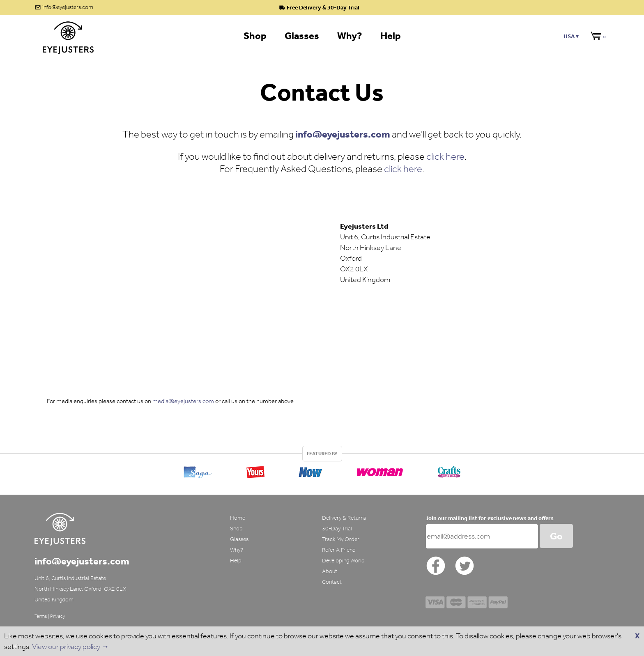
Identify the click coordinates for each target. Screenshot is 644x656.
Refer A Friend (339, 550)
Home (238, 518)
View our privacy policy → (70, 647)
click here (445, 156)
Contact (332, 582)
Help (236, 561)
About (330, 571)
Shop (236, 529)
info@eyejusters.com (68, 7)
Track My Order (341, 539)
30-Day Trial (337, 529)
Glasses (239, 539)
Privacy (58, 616)
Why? (237, 550)
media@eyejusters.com (183, 401)
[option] (322, 470)
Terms (41, 616)
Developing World (343, 561)
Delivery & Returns (344, 518)
